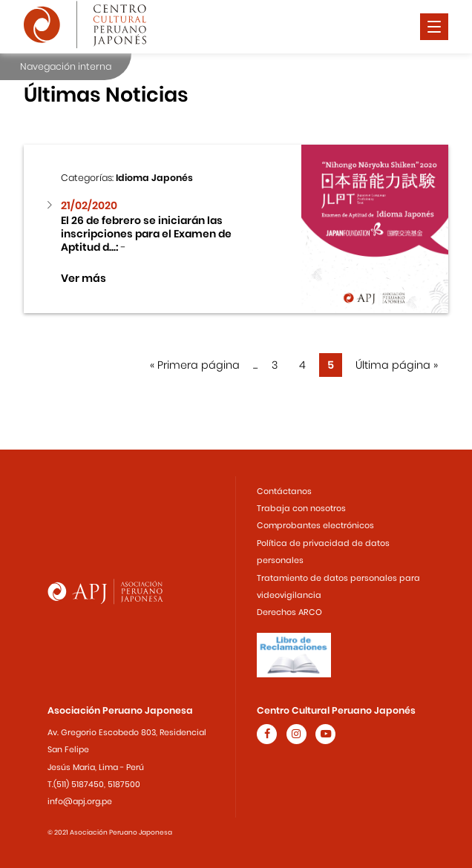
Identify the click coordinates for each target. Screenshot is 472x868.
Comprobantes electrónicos (315, 525)
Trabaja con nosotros (301, 508)
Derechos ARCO (289, 612)
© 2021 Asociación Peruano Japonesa (110, 832)
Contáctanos (284, 491)
